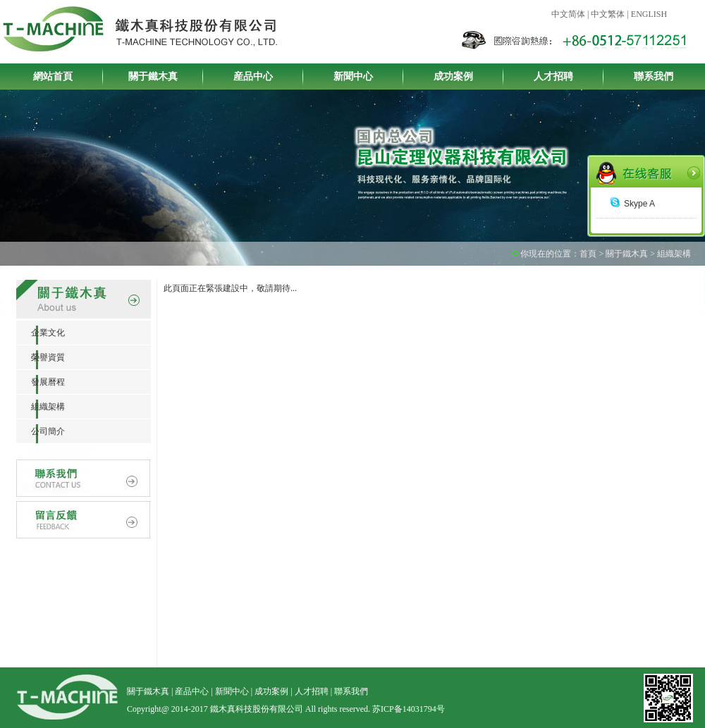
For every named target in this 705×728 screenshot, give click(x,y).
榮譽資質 (41, 357)
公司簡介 (41, 431)
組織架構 (41, 407)
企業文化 (41, 333)
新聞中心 (353, 76)
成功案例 (453, 76)
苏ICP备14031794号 (409, 709)
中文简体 (568, 14)
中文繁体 (608, 14)
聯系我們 (654, 76)
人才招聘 (553, 76)
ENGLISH (649, 14)
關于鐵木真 (153, 76)
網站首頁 (53, 76)
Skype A (632, 204)
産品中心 (253, 76)
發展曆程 (41, 382)
